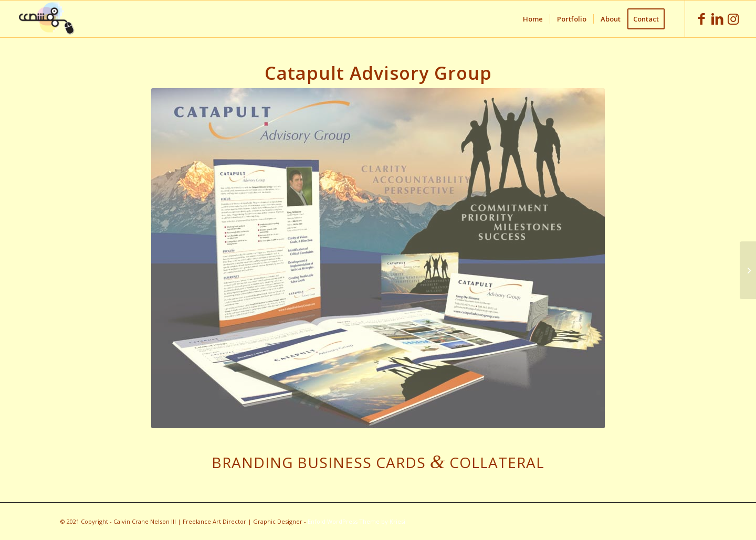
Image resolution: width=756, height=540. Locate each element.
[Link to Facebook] (701, 18)
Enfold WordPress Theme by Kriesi (356, 521)
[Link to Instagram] (733, 18)
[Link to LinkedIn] (717, 18)
